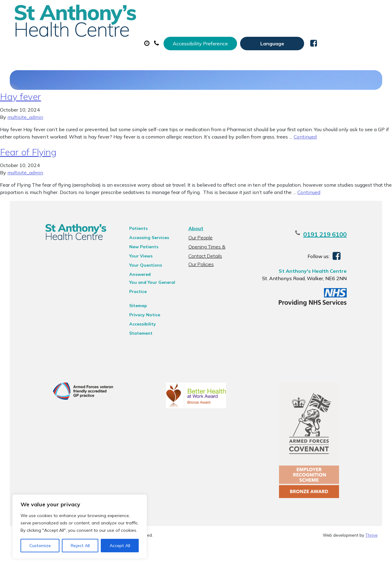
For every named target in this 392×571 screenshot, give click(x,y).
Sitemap (131, 324)
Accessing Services (142, 264)
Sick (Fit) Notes (268, 30)
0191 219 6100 (342, 261)
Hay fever (21, 123)
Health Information (167, 52)
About (96, 30)
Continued (305, 163)
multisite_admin (25, 143)
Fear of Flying (28, 178)
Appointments (151, 30)
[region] (80, 527)
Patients (131, 255)
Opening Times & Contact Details (215, 274)
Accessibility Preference (261, 11)
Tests (315, 30)
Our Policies (200, 291)
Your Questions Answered (150, 291)
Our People (200, 264)
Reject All (80, 546)
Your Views (134, 282)
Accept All (120, 546)
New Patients (101, 52)
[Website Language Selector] (333, 11)
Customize (40, 546)
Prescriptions (211, 30)
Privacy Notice (137, 333)
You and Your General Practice (145, 302)
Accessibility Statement (147, 342)
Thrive (371, 562)
